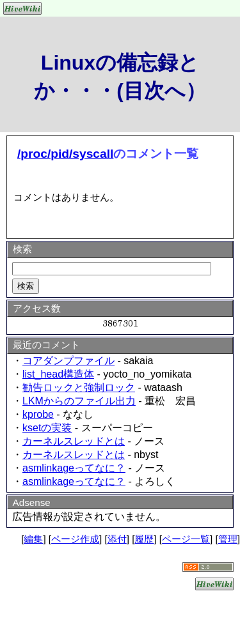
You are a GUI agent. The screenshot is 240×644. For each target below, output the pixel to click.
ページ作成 (75, 539)
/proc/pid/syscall (65, 154)
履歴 (144, 539)
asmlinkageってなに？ (74, 468)
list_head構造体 (58, 374)
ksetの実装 (47, 428)
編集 (33, 539)
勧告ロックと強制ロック (79, 387)
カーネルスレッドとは (74, 441)
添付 (117, 539)
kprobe (38, 414)
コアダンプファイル (68, 361)
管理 (228, 539)
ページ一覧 (186, 539)
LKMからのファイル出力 (79, 401)
